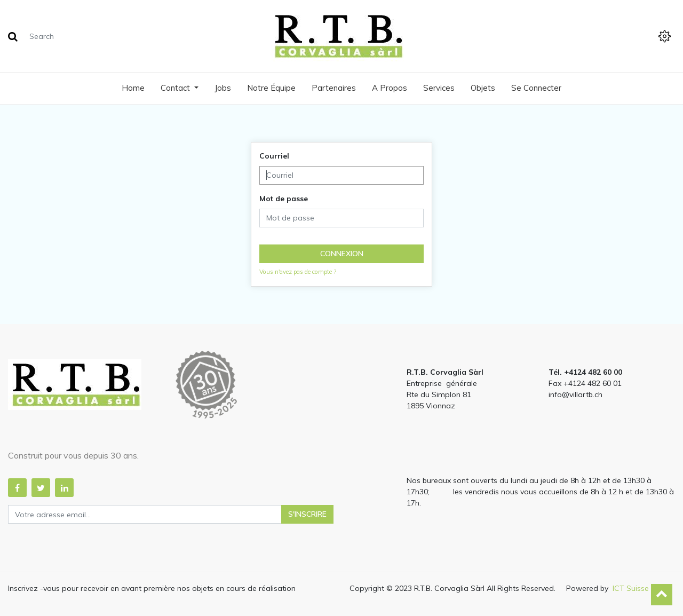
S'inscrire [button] (307, 514)
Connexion (342, 254)
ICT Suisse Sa (637, 588)
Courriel (274, 156)
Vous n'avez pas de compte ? (298, 272)
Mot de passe (284, 199)
